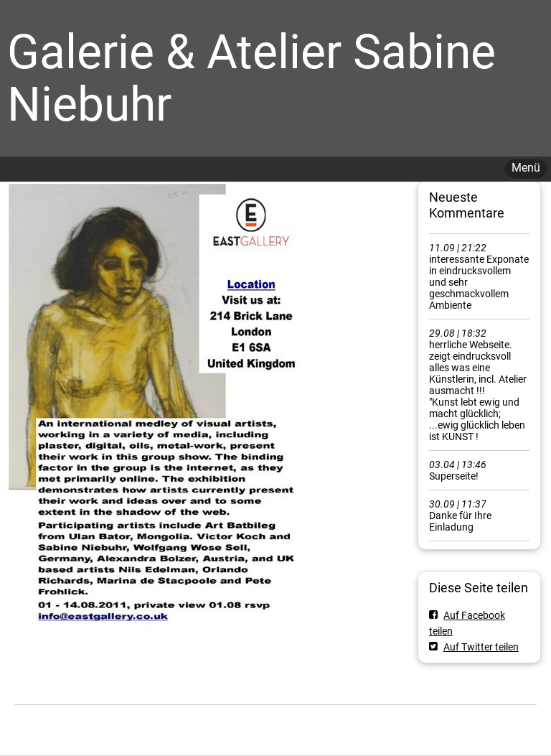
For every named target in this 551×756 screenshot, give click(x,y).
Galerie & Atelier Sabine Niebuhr (251, 78)
